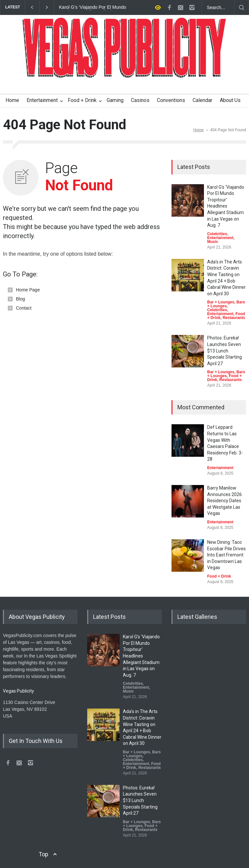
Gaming (115, 100)
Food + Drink (82, 100)
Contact (24, 308)
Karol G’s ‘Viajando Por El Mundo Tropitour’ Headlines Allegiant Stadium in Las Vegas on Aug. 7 (93, 7)
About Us (230, 100)
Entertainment (42, 100)
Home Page (28, 290)
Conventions (171, 100)
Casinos (140, 100)
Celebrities (217, 234)
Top (43, 854)
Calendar (202, 100)
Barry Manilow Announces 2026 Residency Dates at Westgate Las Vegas (225, 501)
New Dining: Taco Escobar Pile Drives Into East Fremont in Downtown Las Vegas (226, 555)
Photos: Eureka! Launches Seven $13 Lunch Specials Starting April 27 (225, 351)
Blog (20, 299)
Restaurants (234, 318)
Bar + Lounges (221, 302)
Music (213, 242)
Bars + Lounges (226, 304)
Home (12, 100)
